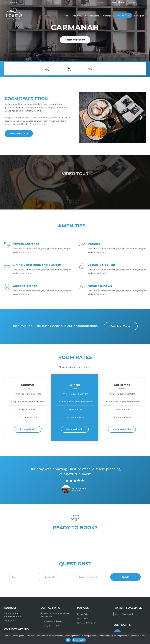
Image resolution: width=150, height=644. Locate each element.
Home (66, 16)
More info (136, 69)
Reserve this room (75, 40)
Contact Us (108, 16)
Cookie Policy (83, 614)
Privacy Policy (83, 618)
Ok (68, 640)
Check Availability (28, 429)
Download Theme (121, 326)
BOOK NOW (124, 16)
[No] (147, 638)
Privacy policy (79, 640)
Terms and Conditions (87, 623)
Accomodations (92, 16)
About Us (77, 16)
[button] (84, 117)
